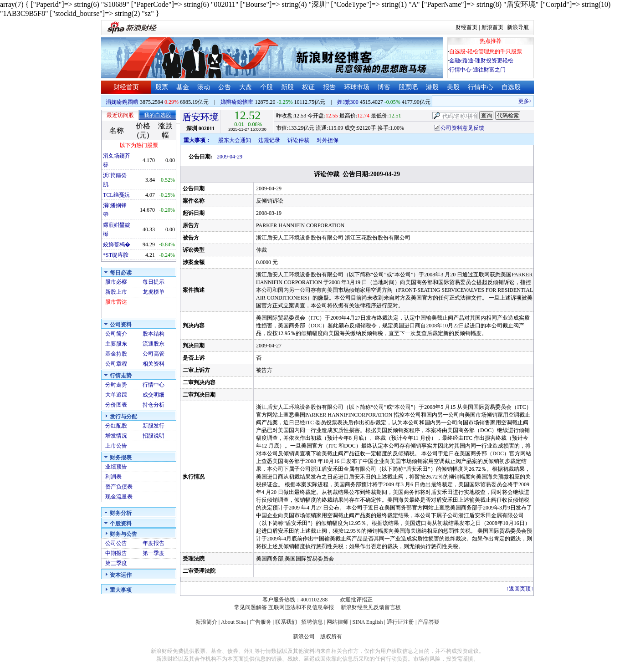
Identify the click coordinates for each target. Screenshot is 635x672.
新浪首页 (492, 27)
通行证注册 (400, 622)
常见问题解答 (251, 607)
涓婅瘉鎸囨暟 (122, 102)
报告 (329, 87)
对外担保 (328, 140)
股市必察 (116, 282)
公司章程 (116, 364)
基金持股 (116, 354)
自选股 (511, 87)
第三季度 (116, 563)
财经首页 (466, 27)
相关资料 (154, 364)
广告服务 (261, 622)
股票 (162, 87)
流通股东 (154, 344)
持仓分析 (154, 405)
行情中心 (481, 87)
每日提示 (154, 282)
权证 (308, 87)
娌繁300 (348, 102)
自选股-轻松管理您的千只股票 (486, 51)
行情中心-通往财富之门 (477, 70)
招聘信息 (312, 622)
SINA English (367, 622)
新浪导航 (518, 27)
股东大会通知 (235, 140)
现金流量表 (119, 497)
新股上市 (116, 292)
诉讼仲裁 (298, 140)
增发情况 (116, 436)
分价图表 (116, 405)
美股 (453, 87)
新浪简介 (206, 622)
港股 (432, 87)
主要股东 (116, 344)
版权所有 (331, 636)
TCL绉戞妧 (116, 195)
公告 (225, 87)
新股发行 (154, 426)
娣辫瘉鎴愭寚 (237, 102)
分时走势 (116, 385)
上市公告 (116, 446)
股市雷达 (116, 302)
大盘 (246, 87)
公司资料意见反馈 (462, 128)
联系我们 (286, 622)
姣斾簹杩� (117, 244)
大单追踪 (116, 395)
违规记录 (269, 140)
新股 (287, 87)
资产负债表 (119, 487)
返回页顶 (520, 589)
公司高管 (154, 354)
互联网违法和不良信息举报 (301, 607)
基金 (183, 87)
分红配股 (116, 426)
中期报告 (116, 553)
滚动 (204, 87)
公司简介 (116, 334)
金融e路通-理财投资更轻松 (481, 61)
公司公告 (116, 543)
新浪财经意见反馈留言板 (371, 607)
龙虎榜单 (154, 292)
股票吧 (408, 87)
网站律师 (338, 622)
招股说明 (154, 436)
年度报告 (154, 543)
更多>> (529, 101)
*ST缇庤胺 (116, 255)
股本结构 (154, 334)
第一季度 (154, 553)
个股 (266, 87)
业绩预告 (116, 467)
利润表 (113, 477)
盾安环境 (200, 117)
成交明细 (154, 395)
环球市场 (357, 87)
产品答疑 (429, 622)
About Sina (233, 622)
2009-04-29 (230, 157)
